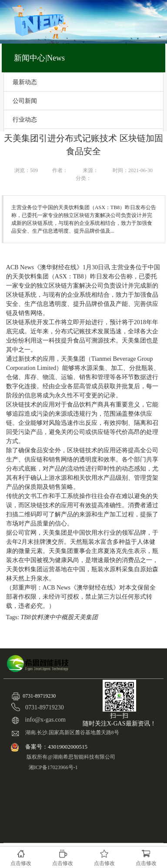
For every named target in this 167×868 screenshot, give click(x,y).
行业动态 (25, 119)
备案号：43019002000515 (57, 747)
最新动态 (25, 82)
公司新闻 (25, 101)
